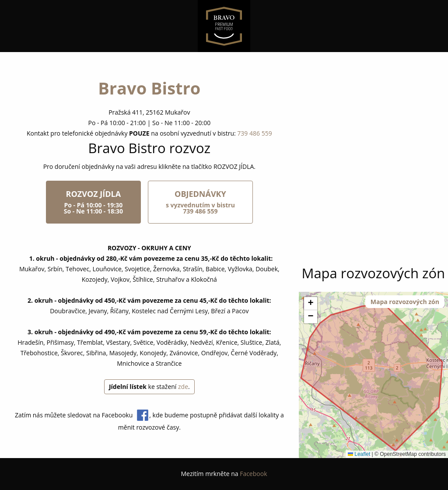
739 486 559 (254, 133)
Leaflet (359, 454)
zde (183, 387)
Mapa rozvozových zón (405, 302)
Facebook (253, 474)
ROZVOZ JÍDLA (93, 202)
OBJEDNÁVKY (200, 202)
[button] (311, 304)
